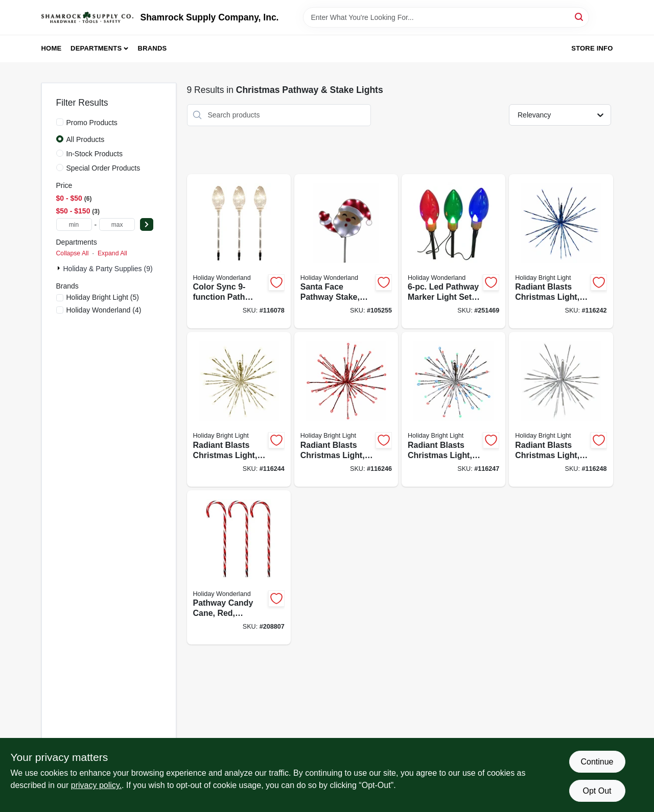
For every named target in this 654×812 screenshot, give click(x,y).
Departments (96, 48)
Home (52, 48)
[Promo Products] (60, 122)
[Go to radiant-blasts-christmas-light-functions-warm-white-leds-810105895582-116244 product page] (239, 409)
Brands (153, 48)
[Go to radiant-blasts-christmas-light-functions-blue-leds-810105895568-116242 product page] (561, 252)
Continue (597, 762)
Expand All (112, 253)
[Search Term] (446, 17)
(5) (103, 297)
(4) (104, 310)
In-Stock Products (95, 154)
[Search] (580, 17)
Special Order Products (103, 168)
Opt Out (597, 791)
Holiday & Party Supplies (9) (108, 269)
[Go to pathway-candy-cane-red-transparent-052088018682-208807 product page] (239, 568)
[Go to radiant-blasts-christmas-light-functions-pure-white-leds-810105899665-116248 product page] (561, 409)
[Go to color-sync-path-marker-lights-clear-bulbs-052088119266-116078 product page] (239, 252)
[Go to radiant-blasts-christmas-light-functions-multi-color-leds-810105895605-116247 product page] (453, 409)
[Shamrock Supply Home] (87, 17)
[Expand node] (60, 268)
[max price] (117, 224)
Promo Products (92, 123)
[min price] (74, 224)
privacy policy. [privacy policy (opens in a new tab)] (96, 785)
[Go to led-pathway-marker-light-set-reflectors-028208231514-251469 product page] (453, 252)
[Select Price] (147, 224)
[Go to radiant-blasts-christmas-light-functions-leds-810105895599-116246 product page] (346, 409)
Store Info (592, 48)
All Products (86, 139)
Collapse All (73, 253)
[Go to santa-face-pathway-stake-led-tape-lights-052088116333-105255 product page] (346, 252)
